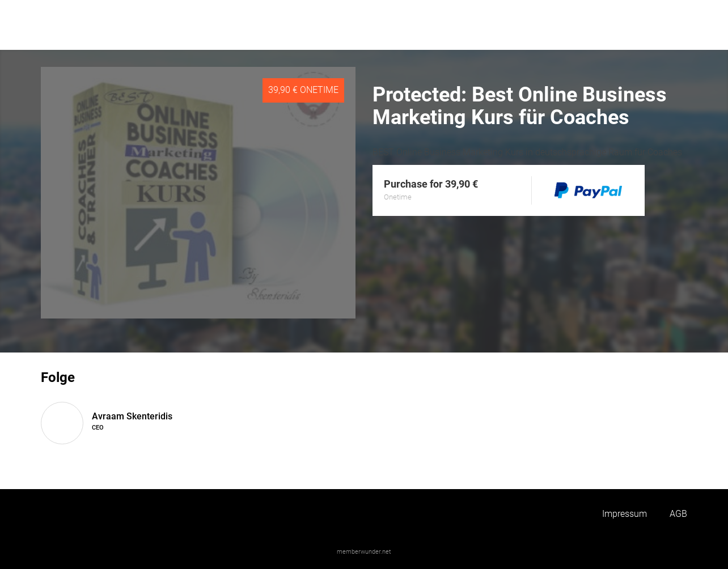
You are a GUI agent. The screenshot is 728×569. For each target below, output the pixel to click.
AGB (678, 514)
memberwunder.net (364, 552)
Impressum (625, 514)
